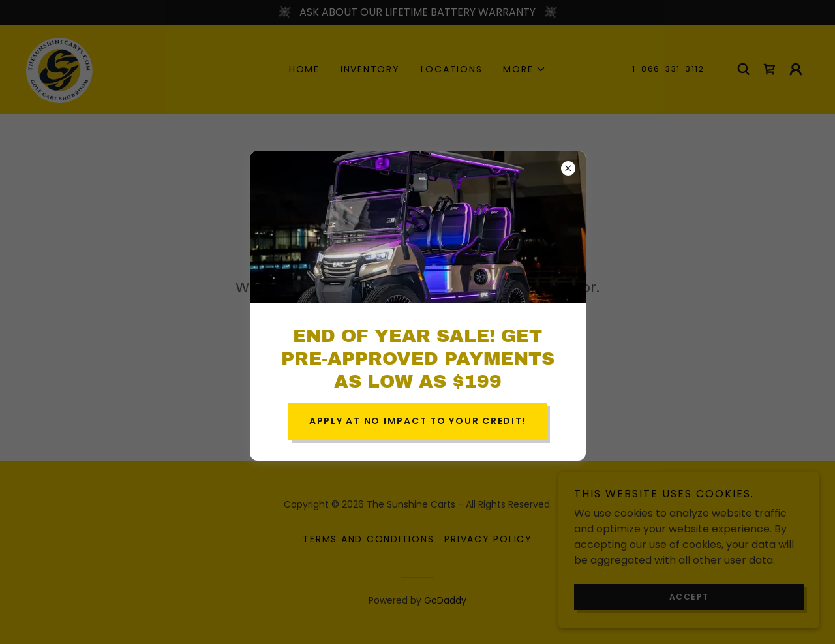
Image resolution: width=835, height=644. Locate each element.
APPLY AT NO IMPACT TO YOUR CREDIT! (418, 421)
